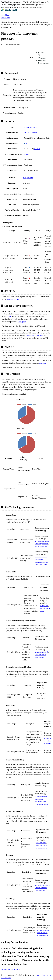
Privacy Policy (40, 975)
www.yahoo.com (41, 845)
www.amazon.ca (41, 848)
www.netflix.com (43, 930)
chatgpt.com (44, 606)
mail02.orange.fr (41, 890)
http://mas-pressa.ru (31, 127)
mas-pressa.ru (28, 178)
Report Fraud (5, 18)
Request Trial (16, 969)
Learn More (5, 15)
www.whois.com (41, 565)
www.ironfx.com (41, 557)
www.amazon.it (41, 843)
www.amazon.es (40, 655)
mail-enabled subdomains (34, 335)
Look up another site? (11, 45)
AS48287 (27, 154)
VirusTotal (37, 149)
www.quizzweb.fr (41, 546)
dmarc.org (43, 363)
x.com (42, 611)
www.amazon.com (42, 804)
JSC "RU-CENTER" (31, 133)
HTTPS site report (13, 299)
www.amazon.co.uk (41, 652)
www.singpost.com (42, 544)
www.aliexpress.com (42, 885)
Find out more (6, 969)
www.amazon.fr (40, 657)
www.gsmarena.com (42, 541)
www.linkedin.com (44, 935)
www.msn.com (41, 802)
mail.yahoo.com (45, 608)
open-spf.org (22, 322)
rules (10, 316)
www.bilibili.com (41, 888)
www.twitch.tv (42, 933)
